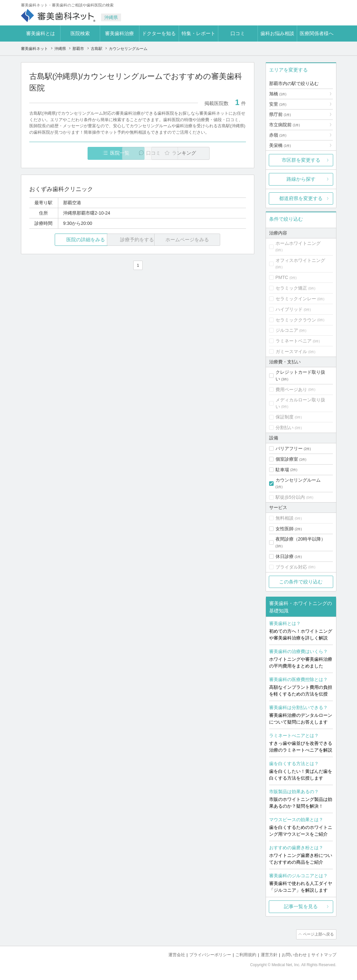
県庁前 (280, 114)
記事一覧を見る (301, 906)
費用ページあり (291, 389)
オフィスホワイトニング (300, 260)
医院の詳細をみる (65, 240)
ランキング (209, 153)
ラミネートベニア (294, 341)
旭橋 (278, 94)
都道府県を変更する (301, 198)
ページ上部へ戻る (318, 934)
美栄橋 (280, 145)
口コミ (238, 33)
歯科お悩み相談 (277, 33)
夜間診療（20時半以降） (301, 539)
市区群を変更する (301, 160)
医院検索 (80, 33)
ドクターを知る (159, 33)
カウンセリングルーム (298, 480)
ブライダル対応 (291, 567)
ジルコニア (287, 330)
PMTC (282, 277)
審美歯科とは (41, 33)
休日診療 (285, 556)
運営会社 (177, 954)
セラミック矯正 (291, 288)
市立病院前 (285, 125)
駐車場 (282, 470)
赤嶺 (278, 135)
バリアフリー (289, 448)
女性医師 (285, 529)
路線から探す (301, 179)
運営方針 (269, 954)
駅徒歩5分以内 (290, 497)
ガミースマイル (291, 351)
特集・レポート (198, 33)
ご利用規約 (246, 954)
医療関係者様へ (317, 33)
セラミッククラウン (296, 320)
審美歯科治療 (119, 33)
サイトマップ (324, 954)
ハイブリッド (289, 309)
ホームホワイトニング (298, 243)
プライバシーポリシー (210, 954)
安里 (278, 104)
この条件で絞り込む (301, 582)
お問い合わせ (294, 954)
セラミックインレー (296, 299)
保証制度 (285, 417)
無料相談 (285, 518)
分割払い (285, 428)
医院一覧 (73, 153)
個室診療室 (287, 459)
